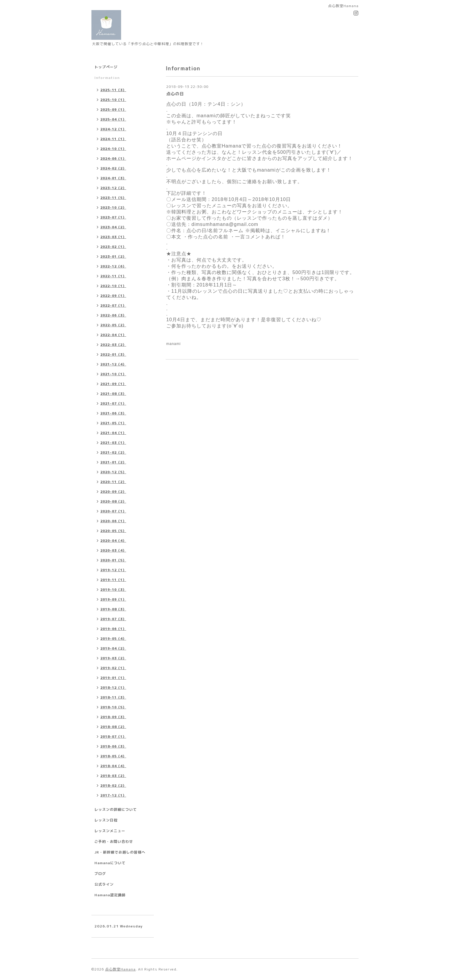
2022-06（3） (113, 315)
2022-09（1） (113, 296)
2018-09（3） (113, 717)
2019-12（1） (113, 570)
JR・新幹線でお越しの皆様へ (120, 852)
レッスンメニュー (110, 831)
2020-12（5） (113, 472)
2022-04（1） (113, 335)
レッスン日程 (106, 820)
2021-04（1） (113, 433)
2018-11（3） (113, 697)
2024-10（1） (113, 149)
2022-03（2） (113, 345)
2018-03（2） (113, 776)
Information (107, 78)
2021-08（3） (113, 394)
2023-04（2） (113, 227)
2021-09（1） (113, 384)
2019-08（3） (113, 609)
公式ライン (104, 884)
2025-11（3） (113, 90)
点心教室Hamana (120, 969)
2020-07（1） (113, 511)
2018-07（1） (113, 737)
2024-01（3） (113, 178)
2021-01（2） (113, 462)
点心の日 (175, 94)
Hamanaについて (110, 863)
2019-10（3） (113, 590)
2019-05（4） (113, 639)
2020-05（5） (113, 531)
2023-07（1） (113, 217)
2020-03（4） (113, 550)
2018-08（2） (113, 727)
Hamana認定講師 (110, 895)
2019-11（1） (113, 580)
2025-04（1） (113, 119)
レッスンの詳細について (116, 809)
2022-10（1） (113, 286)
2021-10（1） (113, 374)
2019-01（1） (113, 678)
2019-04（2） (113, 648)
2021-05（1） (113, 423)
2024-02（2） (113, 168)
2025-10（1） (113, 100)
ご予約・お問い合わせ (114, 842)
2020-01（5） (113, 560)
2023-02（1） (113, 247)
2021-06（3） (113, 413)
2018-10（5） (113, 707)
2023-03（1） (113, 237)
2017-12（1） (113, 795)
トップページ (106, 67)
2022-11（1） (113, 276)
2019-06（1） (113, 629)
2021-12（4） (113, 364)
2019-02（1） (113, 668)
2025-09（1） (113, 110)
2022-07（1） (113, 305)
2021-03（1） (113, 443)
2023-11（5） (113, 198)
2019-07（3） (113, 619)
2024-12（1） (113, 129)
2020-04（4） (113, 541)
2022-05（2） (113, 325)
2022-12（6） (113, 266)
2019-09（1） (113, 599)
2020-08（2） (113, 501)
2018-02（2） (113, 786)
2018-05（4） (113, 756)
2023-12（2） (113, 188)
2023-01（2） (113, 257)
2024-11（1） (113, 139)
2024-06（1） (113, 159)
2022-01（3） (113, 354)
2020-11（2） (113, 482)
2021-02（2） (113, 452)
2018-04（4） (113, 766)
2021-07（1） (113, 403)
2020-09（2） (113, 492)
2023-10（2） (113, 208)
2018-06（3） (113, 746)
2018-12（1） (113, 688)
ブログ (100, 874)
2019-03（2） (113, 658)
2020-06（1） (113, 521)
